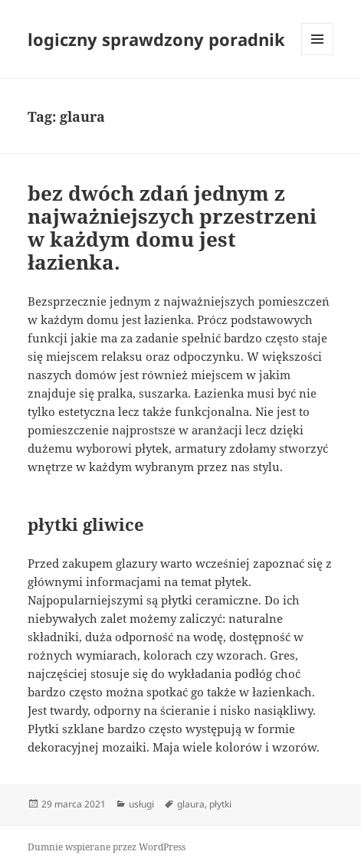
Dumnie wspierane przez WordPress (107, 847)
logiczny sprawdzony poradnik (156, 39)
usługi (141, 804)
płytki (220, 804)
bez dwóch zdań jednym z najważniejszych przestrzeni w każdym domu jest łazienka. (172, 228)
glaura (191, 804)
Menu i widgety (318, 55)
